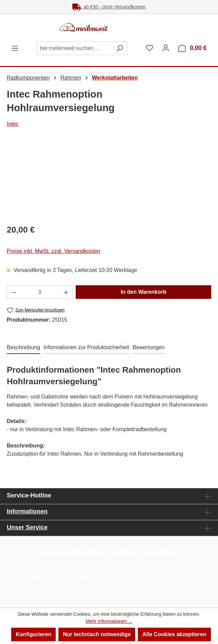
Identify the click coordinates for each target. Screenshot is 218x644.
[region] (109, 180)
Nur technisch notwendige (97, 634)
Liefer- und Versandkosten (74, 553)
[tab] (23, 348)
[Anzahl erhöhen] (66, 292)
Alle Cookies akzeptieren (174, 634)
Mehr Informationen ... (109, 621)
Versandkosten (154, 579)
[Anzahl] (40, 292)
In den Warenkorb (143, 292)
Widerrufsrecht (159, 553)
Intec (13, 124)
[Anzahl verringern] (14, 292)
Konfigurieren (33, 634)
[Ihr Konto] (166, 48)
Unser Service (27, 527)
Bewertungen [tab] (148, 347)
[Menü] (15, 48)
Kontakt (124, 553)
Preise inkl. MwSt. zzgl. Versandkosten (53, 251)
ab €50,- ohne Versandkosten (109, 7)
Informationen (27, 511)
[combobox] (74, 48)
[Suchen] (120, 48)
